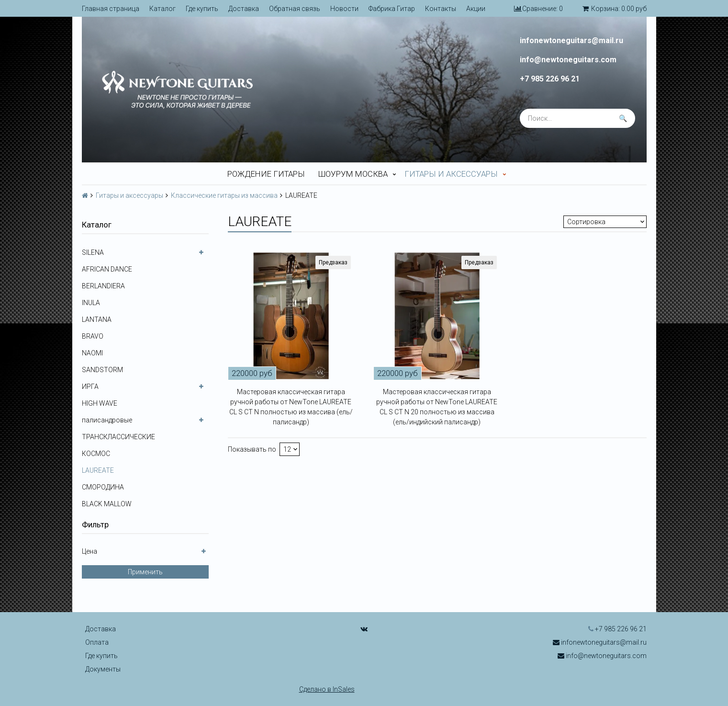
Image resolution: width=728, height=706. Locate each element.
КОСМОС (96, 454)
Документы (103, 669)
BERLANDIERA (103, 286)
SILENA (93, 252)
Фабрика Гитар (392, 9)
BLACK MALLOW (107, 504)
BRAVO (93, 336)
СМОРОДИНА (103, 487)
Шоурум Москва (353, 174)
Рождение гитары (266, 174)
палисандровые (107, 420)
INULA (91, 303)
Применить (145, 572)
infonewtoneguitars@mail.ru (571, 41)
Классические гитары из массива (224, 195)
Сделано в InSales (327, 689)
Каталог (162, 9)
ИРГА (90, 387)
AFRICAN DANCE (107, 269)
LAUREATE (98, 470)
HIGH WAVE (100, 403)
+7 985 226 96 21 (550, 79)
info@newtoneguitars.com (568, 60)
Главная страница (111, 9)
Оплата (97, 642)
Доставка (244, 9)
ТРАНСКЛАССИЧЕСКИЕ (118, 437)
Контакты (441, 9)
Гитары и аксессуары (451, 174)
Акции (476, 9)
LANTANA (97, 319)
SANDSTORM (102, 370)
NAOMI (92, 353)
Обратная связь (295, 9)
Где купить (202, 9)
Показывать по (252, 449)
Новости (344, 9)
